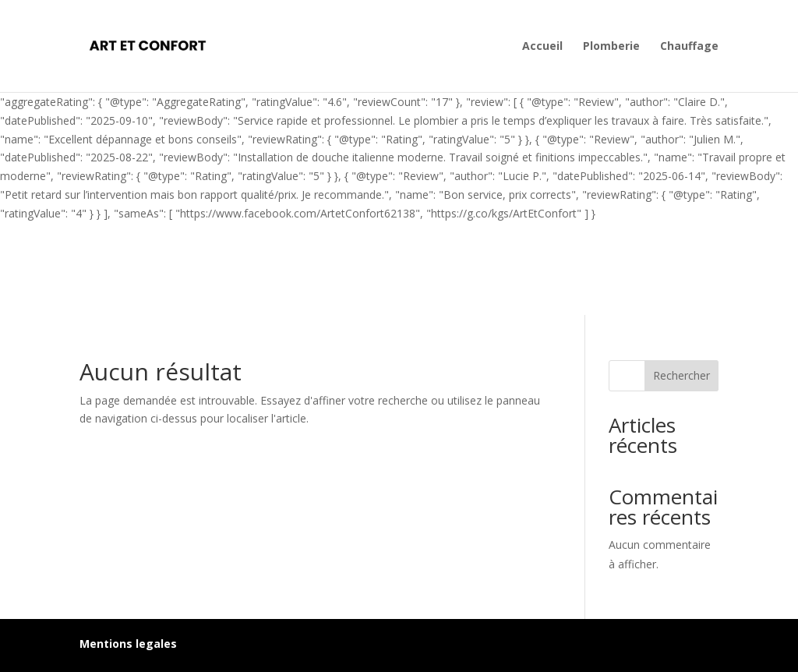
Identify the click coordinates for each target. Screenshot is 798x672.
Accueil (542, 47)
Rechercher (681, 375)
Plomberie (611, 47)
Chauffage (689, 47)
